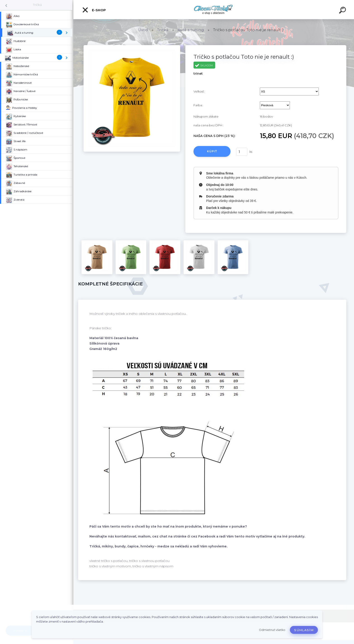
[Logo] (214, 10)
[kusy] (242, 152)
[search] (343, 11)
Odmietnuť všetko (272, 630)
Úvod (143, 30)
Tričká (37, 5)
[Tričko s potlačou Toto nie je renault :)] (132, 47)
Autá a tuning (191, 30)
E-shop (94, 10)
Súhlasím (304, 630)
